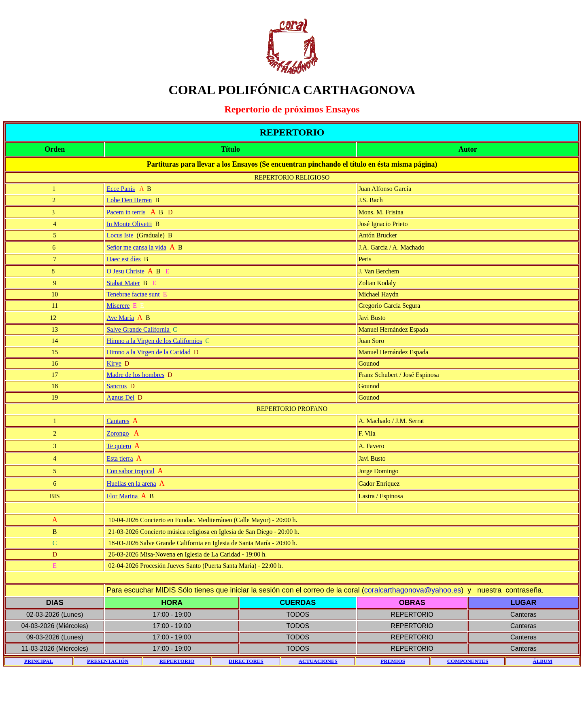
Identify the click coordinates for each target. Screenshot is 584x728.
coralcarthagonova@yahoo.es (413, 590)
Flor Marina (123, 496)
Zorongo (118, 433)
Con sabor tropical (130, 471)
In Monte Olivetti (129, 224)
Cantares (118, 421)
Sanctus (117, 386)
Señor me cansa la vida (136, 247)
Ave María (120, 318)
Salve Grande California (139, 329)
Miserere (118, 306)
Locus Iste (120, 235)
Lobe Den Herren (129, 200)
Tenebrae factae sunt (133, 294)
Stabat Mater (123, 283)
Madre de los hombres (135, 375)
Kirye (114, 363)
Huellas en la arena (131, 484)
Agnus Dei (120, 397)
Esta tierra (120, 458)
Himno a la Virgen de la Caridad (148, 352)
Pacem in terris (126, 212)
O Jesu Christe (125, 271)
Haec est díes (123, 259)
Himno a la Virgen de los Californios (154, 341)
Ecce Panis (121, 189)
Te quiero (119, 446)
